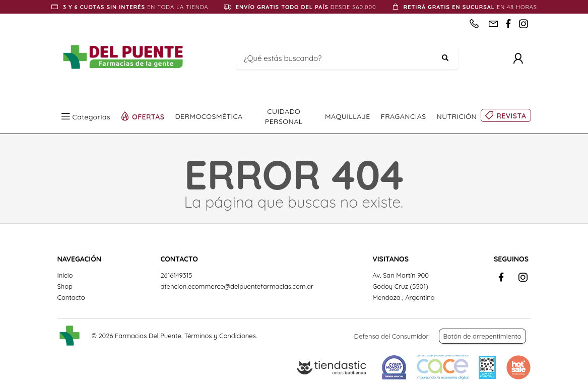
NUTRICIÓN (457, 116)
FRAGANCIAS (404, 116)
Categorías (92, 116)
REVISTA (511, 116)
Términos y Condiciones (220, 336)
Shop (65, 286)
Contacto (71, 297)
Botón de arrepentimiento (482, 336)
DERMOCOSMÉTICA (209, 116)
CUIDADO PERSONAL (284, 116)
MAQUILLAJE (348, 116)
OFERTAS (148, 116)
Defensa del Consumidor (391, 336)
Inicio (65, 275)
